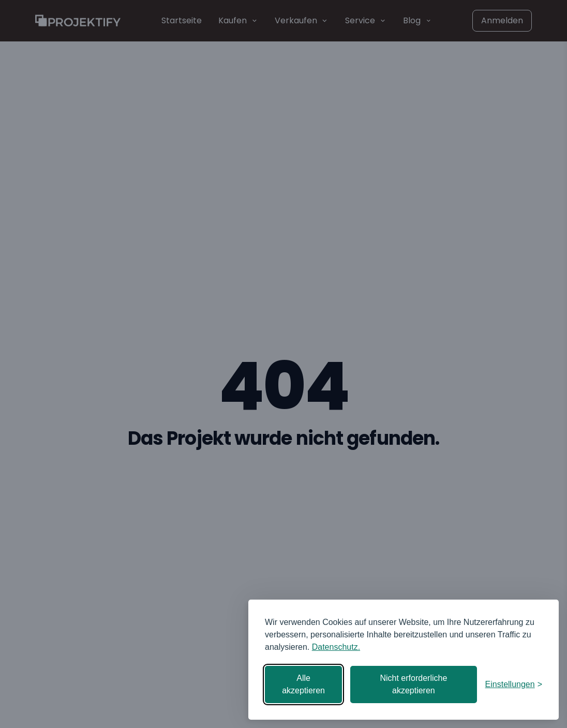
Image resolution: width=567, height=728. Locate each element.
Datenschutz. (336, 647)
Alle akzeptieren (303, 684)
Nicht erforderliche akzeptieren (413, 684)
